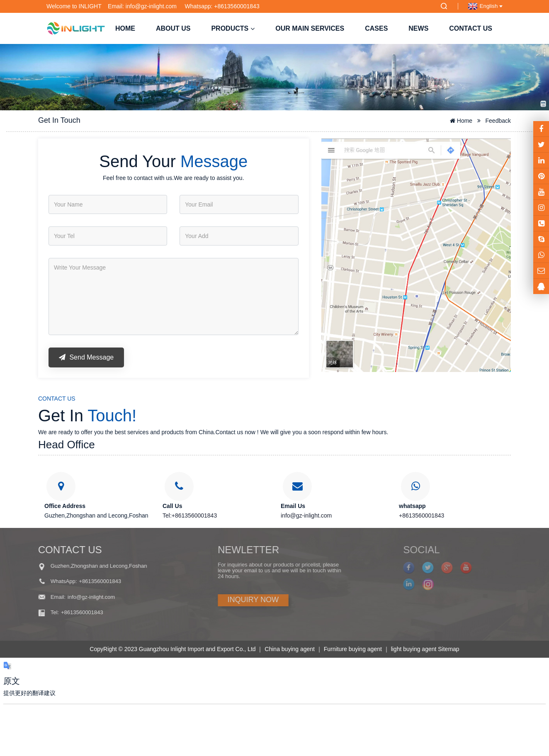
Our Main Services (310, 28)
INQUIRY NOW (226, 600)
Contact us (471, 28)
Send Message (86, 357)
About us (173, 28)
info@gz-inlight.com (306, 515)
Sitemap (448, 649)
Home (125, 28)
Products (233, 28)
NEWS (418, 28)
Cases (376, 28)
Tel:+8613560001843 (190, 515)
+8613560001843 (421, 515)
